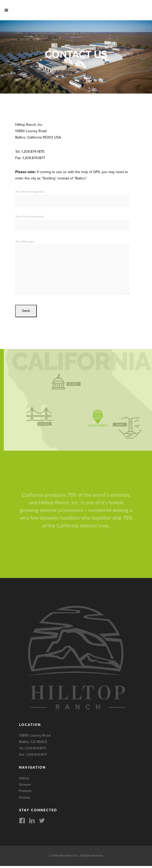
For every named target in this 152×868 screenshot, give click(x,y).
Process (25, 800)
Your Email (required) (72, 221)
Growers (25, 787)
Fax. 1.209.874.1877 (33, 757)
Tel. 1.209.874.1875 (33, 750)
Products (25, 793)
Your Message (72, 269)
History (24, 780)
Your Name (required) (72, 196)
